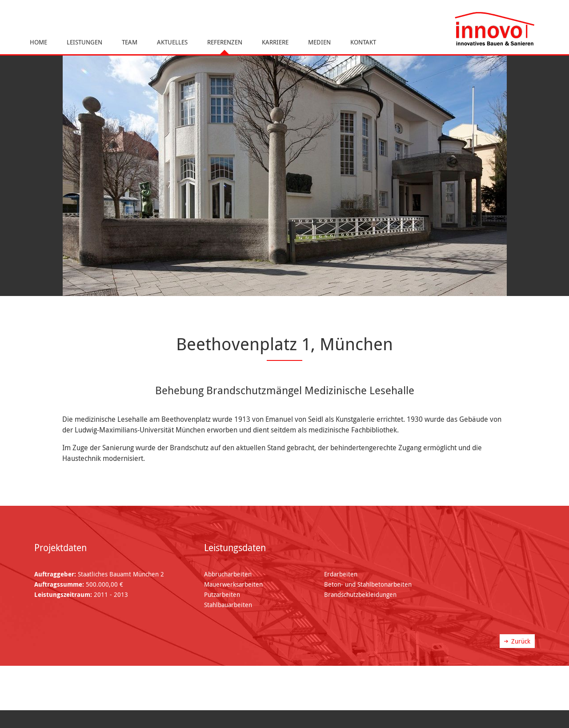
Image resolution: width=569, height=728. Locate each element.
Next (558, 170)
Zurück (521, 641)
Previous (11, 170)
